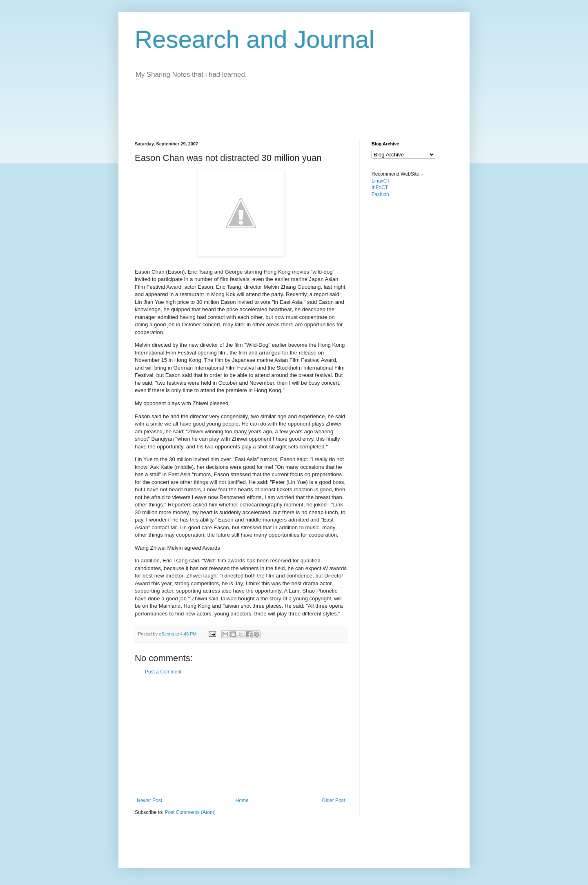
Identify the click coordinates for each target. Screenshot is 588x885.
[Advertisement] (283, 109)
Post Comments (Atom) (190, 812)
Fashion (380, 194)
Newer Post (149, 800)
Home (242, 800)
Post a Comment (163, 672)
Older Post (333, 800)
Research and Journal (255, 39)
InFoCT (380, 187)
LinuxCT (381, 181)
